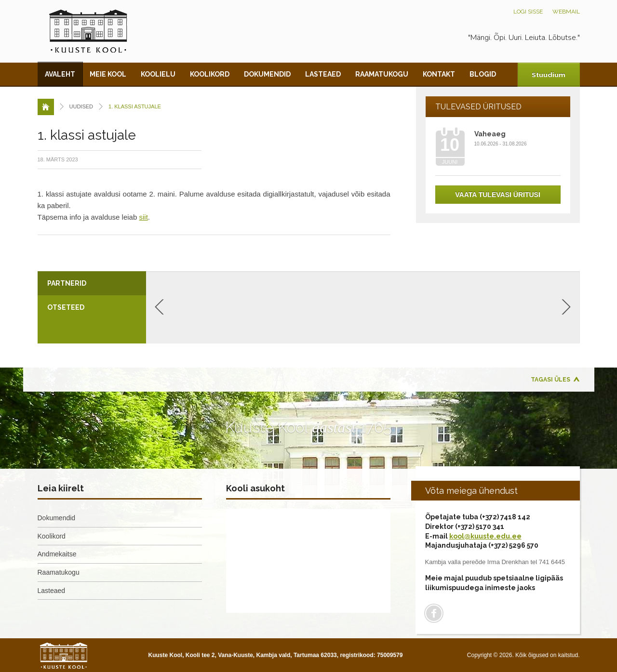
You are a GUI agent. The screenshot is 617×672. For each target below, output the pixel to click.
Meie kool (108, 74)
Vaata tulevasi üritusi (498, 195)
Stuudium (548, 75)
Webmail (566, 12)
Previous (159, 307)
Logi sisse (528, 12)
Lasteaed (323, 74)
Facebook (434, 613)
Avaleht (60, 74)
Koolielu (158, 74)
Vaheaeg (490, 134)
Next (566, 307)
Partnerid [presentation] (67, 283)
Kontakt (439, 74)
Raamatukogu (382, 74)
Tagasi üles (550, 380)
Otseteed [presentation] (66, 307)
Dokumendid (267, 74)
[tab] (92, 283)
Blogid (483, 74)
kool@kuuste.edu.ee (485, 536)
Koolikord (210, 74)
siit (143, 217)
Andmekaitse (57, 554)
